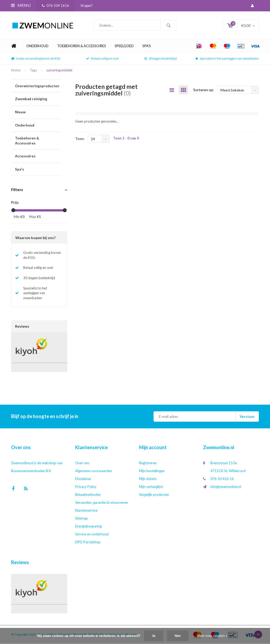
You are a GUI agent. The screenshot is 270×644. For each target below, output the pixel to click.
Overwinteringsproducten (38, 86)
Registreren (148, 463)
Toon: (80, 139)
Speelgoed (124, 46)
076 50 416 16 (222, 479)
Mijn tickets (148, 479)
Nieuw (38, 112)
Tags (33, 70)
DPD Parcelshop (88, 542)
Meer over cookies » (212, 636)
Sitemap (81, 518)
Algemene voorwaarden (94, 471)
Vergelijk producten (154, 495)
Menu (21, 5)
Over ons (82, 463)
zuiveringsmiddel (59, 70)
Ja (154, 636)
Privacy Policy (86, 487)
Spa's (147, 46)
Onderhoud (37, 46)
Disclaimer (83, 479)
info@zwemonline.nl (226, 487)
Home (14, 46)
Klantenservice (86, 510)
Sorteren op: (204, 90)
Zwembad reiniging (38, 99)
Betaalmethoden (88, 495)
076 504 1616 (56, 6)
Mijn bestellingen (152, 471)
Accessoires (38, 156)
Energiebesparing (88, 526)
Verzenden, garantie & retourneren (102, 502)
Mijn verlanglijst (151, 487)
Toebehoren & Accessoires (82, 46)
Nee (178, 636)
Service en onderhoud (92, 534)
